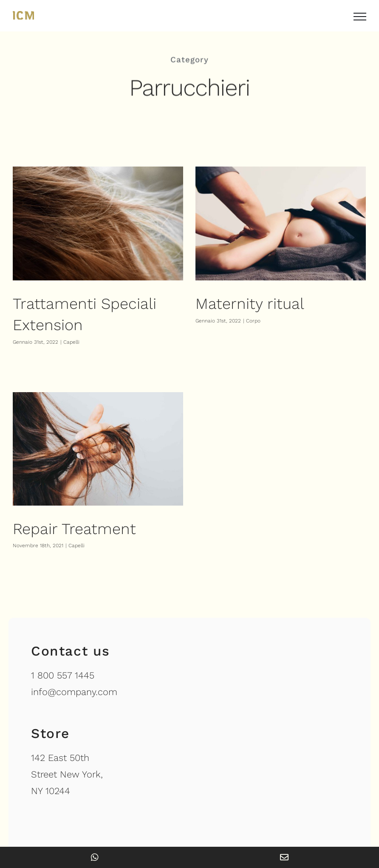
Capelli (71, 342)
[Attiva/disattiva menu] (360, 17)
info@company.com (74, 632)
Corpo (249, 321)
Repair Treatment (93, 512)
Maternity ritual (246, 304)
